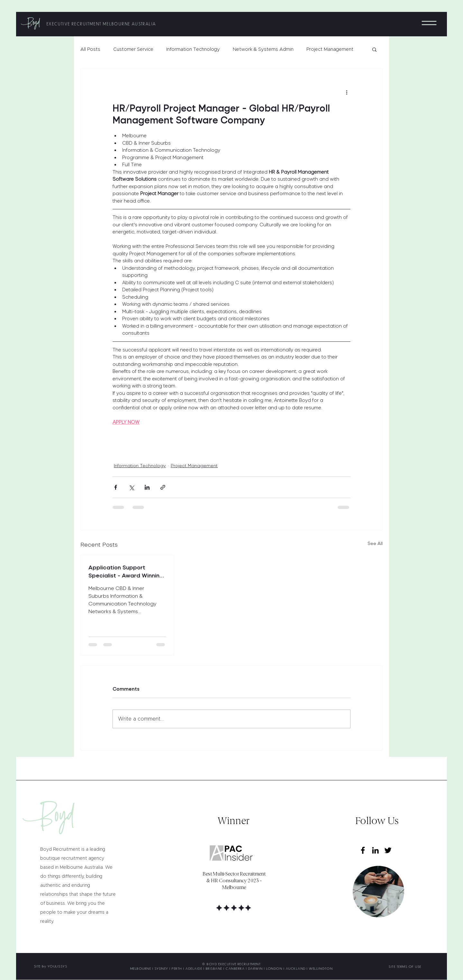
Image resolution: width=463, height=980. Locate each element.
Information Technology (193, 49)
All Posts (90, 49)
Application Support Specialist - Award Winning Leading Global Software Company (126, 571)
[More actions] (347, 92)
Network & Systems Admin (263, 49)
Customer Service (133, 49)
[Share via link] (163, 487)
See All (375, 543)
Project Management (330, 49)
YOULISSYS (58, 966)
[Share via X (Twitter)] (131, 487)
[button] (429, 23)
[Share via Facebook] (116, 487)
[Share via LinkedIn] (147, 487)
